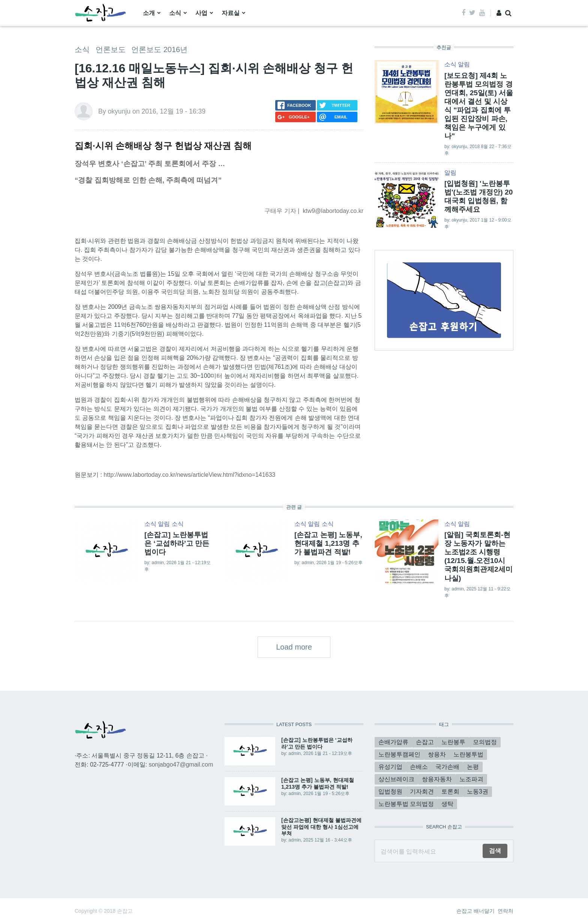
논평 (473, 767)
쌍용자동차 (437, 779)
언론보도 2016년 (159, 49)
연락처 (505, 911)
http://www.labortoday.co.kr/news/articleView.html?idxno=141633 (189, 475)
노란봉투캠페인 (399, 754)
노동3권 (478, 791)
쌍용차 (437, 754)
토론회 (450, 791)
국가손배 (447, 767)
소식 (175, 13)
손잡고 (425, 742)
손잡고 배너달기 (475, 911)
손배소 (419, 767)
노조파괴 (471, 779)
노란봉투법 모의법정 (406, 804)
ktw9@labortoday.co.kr (333, 211)
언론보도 (111, 49)
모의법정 (485, 742)
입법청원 (390, 791)
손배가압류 (393, 742)
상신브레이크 (396, 779)
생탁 (447, 804)
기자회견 (422, 791)
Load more (294, 647)
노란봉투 (453, 742)
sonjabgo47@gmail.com (181, 765)
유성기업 (390, 767)
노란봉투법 (468, 754)
